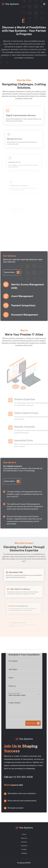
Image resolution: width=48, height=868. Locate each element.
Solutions (24, 846)
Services (24, 842)
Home (24, 834)
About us (24, 838)
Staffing (24, 853)
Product (24, 849)
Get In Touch (30, 714)
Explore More (11, 271)
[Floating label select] (24, 693)
